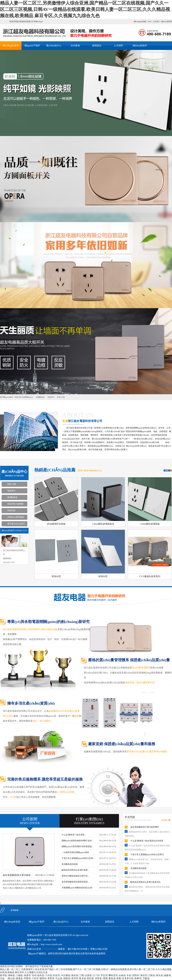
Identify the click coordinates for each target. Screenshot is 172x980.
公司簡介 (156, 22)
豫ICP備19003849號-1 (78, 949)
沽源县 (88, 975)
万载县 (146, 978)
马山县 (59, 978)
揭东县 (75, 975)
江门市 (96, 975)
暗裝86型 (11, 511)
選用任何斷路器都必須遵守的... (75, 876)
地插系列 (51, 397)
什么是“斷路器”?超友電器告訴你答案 (147, 841)
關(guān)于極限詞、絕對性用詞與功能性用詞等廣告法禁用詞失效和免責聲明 (67, 954)
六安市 (35, 978)
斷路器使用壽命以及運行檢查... (75, 870)
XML (149, 22)
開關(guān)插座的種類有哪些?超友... (77, 841)
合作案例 (75, 46)
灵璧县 (98, 978)
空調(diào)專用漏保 (16, 517)
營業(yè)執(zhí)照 (99, 949)
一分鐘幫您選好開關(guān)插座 (75, 852)
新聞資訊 (97, 46)
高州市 (75, 978)
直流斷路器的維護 (70, 864)
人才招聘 (118, 46)
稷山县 (11, 978)
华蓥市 (27, 978)
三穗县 (19, 975)
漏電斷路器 (40, 397)
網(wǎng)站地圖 (140, 22)
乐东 (34, 975)
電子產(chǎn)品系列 (16, 524)
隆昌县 (112, 978)
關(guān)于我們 (32, 46)
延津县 (3, 975)
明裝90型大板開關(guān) (24, 397)
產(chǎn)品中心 (54, 46)
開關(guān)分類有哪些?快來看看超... (77, 847)
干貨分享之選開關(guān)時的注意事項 (147, 855)
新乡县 (83, 978)
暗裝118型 (61, 397)
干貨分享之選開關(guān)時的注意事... (78, 858)
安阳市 (136, 975)
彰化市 (56, 975)
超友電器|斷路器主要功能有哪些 (19, 875)
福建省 (167, 975)
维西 (105, 978)
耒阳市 (51, 978)
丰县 (129, 975)
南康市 (138, 978)
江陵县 (152, 975)
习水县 (49, 975)
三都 (81, 975)
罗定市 (104, 975)
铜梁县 (67, 978)
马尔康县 (66, 975)
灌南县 (11, 975)
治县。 (3, 978)
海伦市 (144, 975)
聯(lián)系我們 (167, 22)
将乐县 (159, 975)
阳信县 (90, 978)
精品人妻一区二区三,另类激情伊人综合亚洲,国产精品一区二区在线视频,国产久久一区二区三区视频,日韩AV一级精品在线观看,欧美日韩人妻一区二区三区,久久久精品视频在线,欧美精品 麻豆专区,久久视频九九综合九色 (85, 9)
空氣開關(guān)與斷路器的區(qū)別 (77, 888)
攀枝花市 (113, 975)
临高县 (41, 975)
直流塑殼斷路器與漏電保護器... (75, 882)
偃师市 (43, 978)
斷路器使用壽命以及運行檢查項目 (145, 882)
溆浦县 (19, 978)
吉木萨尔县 (128, 978)
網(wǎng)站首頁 (11, 46)
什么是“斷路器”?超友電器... (74, 835)
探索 (119, 978)
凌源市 (27, 975)
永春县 (122, 975)
